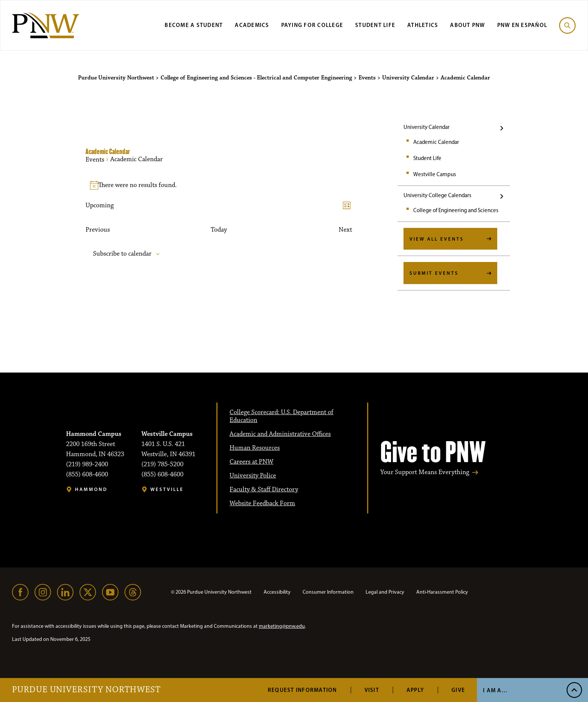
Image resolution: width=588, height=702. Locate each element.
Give (458, 690)
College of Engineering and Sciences (456, 210)
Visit (372, 690)
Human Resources (255, 448)
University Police (253, 476)
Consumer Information (328, 592)
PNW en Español (522, 25)
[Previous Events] (98, 230)
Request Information (302, 690)
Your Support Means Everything (425, 472)
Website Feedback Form (262, 503)
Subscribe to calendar (122, 254)
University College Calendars (437, 195)
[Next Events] (345, 230)
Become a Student (194, 25)
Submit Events (434, 273)
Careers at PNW (251, 462)
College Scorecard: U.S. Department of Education (281, 416)
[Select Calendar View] (347, 206)
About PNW (467, 25)
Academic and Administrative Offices (280, 434)
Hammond (91, 489)
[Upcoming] (100, 206)
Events (95, 160)
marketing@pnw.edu (282, 626)
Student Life (375, 25)
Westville (167, 489)
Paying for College (312, 25)
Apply (415, 690)
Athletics (423, 25)
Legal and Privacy (385, 592)
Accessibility (277, 592)
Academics (252, 25)
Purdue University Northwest (86, 690)
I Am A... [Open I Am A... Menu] (495, 690)
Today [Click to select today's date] (219, 230)
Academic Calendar (436, 142)
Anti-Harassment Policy (442, 592)
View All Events (437, 239)
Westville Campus (435, 174)
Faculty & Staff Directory (264, 489)
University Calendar (427, 127)
